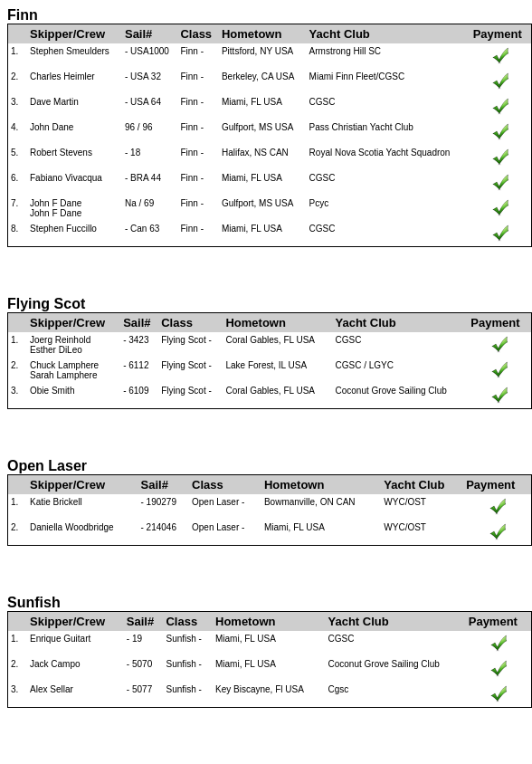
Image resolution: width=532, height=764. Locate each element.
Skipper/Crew (67, 34)
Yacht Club (340, 34)
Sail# (138, 34)
